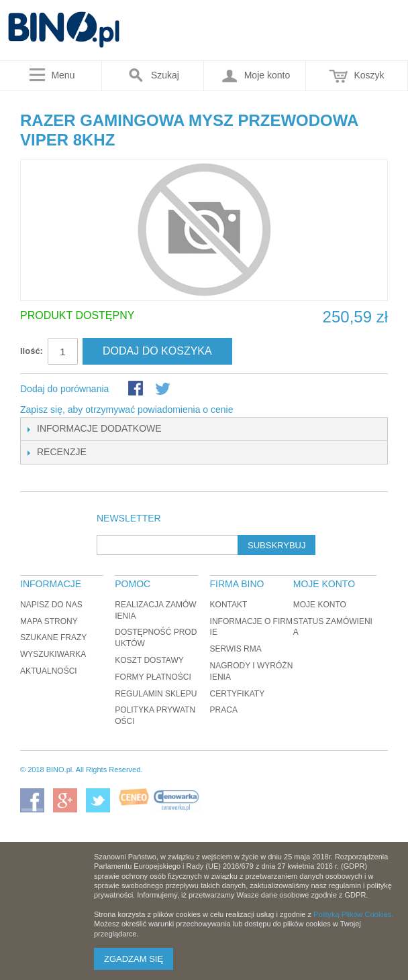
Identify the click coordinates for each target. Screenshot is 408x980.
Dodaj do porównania (64, 389)
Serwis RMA (236, 649)
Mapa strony (49, 621)
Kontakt (229, 605)
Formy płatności (153, 677)
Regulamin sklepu (156, 694)
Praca (224, 710)
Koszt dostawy (149, 660)
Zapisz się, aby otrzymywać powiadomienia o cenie (126, 410)
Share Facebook (137, 389)
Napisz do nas (51, 605)
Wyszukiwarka (53, 654)
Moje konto (320, 605)
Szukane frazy (53, 637)
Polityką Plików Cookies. (353, 914)
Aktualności (49, 671)
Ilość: (32, 351)
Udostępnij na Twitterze (164, 389)
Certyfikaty (238, 694)
